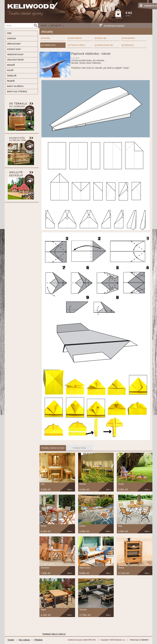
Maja (120, 526)
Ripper (43, 610)
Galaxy (44, 526)
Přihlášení (38, 640)
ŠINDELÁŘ (12, 76)
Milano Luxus (85, 568)
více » (70, 490)
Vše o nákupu (24, 640)
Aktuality (56, 26)
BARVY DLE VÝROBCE (17, 92)
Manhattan (45, 568)
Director (83, 484)
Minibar (121, 568)
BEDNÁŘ (11, 65)
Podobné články (79, 448)
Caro (43, 484)
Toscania (83, 610)
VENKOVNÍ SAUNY (15, 55)
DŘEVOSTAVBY (14, 44)
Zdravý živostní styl (105, 45)
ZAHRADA (12, 39)
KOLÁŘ (10, 70)
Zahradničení (129, 38)
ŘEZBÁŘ (11, 81)
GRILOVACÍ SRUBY (16, 60)
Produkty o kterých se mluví (53, 448)
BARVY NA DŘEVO (15, 86)
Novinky (47, 38)
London (82, 526)
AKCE (44, 26)
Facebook (47, 634)
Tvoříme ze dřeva (77, 45)
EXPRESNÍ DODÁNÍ (114, 26)
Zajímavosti (129, 45)
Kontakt (11, 640)
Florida (121, 484)
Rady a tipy (102, 38)
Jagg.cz (55, 634)
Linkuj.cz (62, 634)
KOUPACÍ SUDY (14, 49)
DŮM (9, 33)
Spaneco (145, 640)
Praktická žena (49, 45)
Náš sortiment (76, 38)
